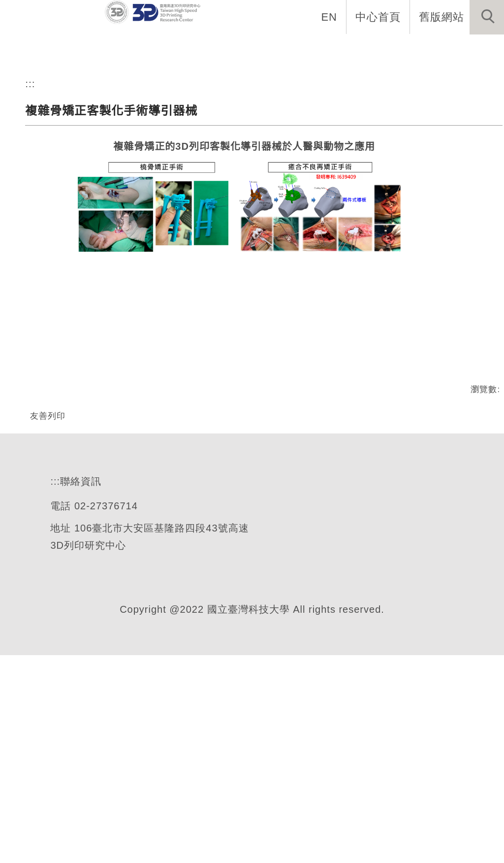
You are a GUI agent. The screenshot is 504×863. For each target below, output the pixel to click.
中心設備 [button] (216, 49)
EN (330, 17)
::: (30, 258)
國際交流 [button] (344, 49)
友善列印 (48, 590)
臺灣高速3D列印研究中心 (147, 156)
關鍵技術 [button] (280, 49)
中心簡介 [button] (152, 49)
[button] (487, 17)
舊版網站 (441, 17)
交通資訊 (472, 49)
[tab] (256, 195)
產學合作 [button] (408, 49)
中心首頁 (378, 17)
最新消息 (88, 49)
